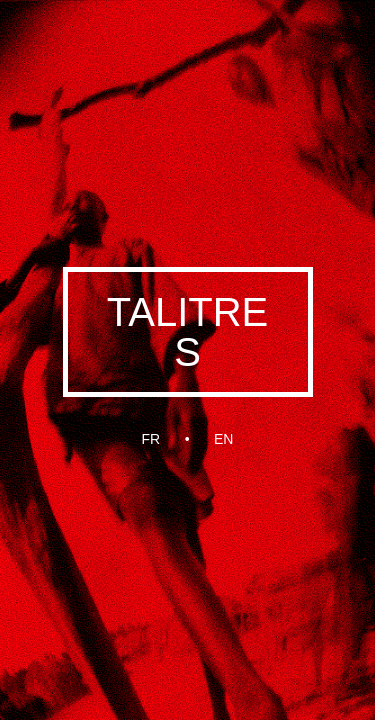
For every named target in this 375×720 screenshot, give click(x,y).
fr (151, 439)
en (223, 439)
